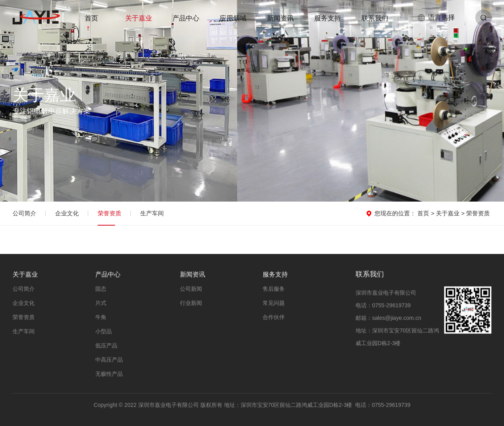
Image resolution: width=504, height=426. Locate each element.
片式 (101, 304)
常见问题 (274, 304)
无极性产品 (109, 374)
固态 (101, 289)
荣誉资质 (109, 213)
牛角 (101, 318)
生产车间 (152, 213)
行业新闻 (191, 304)
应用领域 (233, 18)
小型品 (104, 332)
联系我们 (375, 18)
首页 (91, 18)
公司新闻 (191, 289)
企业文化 (67, 213)
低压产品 (106, 346)
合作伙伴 (274, 318)
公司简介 (24, 213)
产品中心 (186, 18)
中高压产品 (109, 360)
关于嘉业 (139, 18)
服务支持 (328, 18)
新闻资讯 (280, 18)
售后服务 (274, 289)
